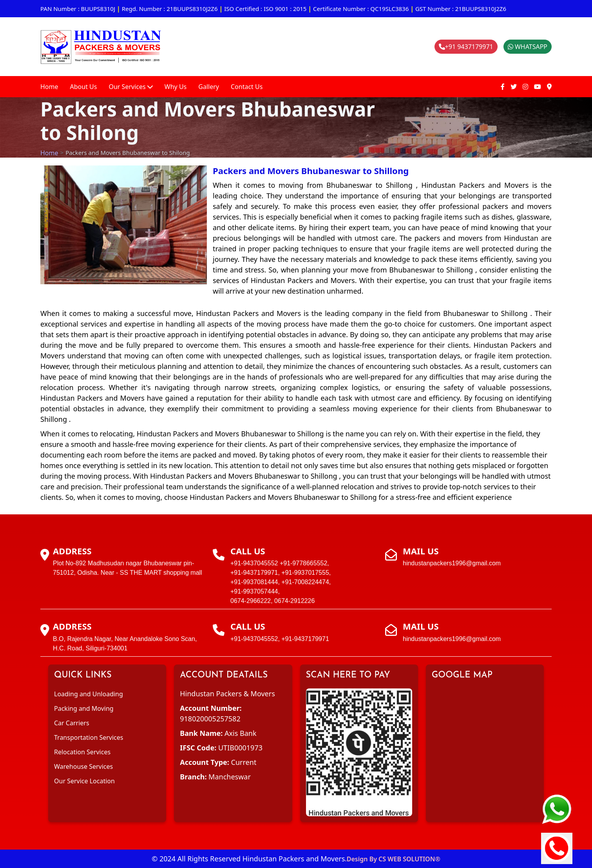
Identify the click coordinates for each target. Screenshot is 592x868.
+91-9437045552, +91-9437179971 (280, 639)
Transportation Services (89, 737)
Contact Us (247, 87)
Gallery (209, 87)
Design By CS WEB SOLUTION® (394, 859)
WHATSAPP (528, 47)
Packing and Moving (84, 708)
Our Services (130, 87)
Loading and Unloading (89, 694)
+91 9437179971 (466, 47)
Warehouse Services (83, 766)
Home (49, 87)
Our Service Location (84, 781)
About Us (84, 87)
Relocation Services (82, 752)
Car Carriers (72, 723)
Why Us (176, 87)
